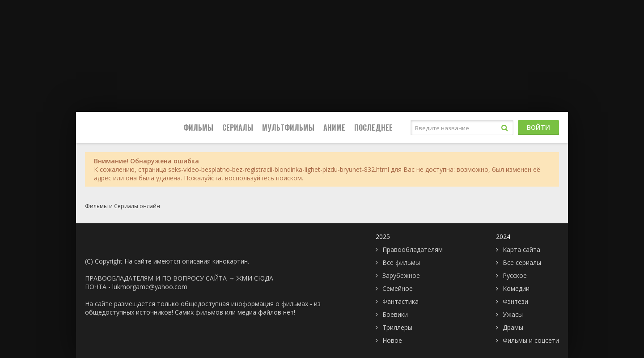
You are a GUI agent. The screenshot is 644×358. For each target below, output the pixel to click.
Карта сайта (521, 249)
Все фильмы (401, 262)
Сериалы (238, 128)
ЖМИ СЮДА (255, 278)
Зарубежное (401, 275)
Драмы (513, 327)
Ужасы (513, 314)
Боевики (395, 314)
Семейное (398, 288)
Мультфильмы (288, 128)
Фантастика (400, 301)
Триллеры (397, 327)
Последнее (373, 128)
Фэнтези (515, 301)
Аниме (334, 128)
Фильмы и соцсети (531, 340)
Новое (392, 340)
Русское (515, 275)
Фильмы (198, 128)
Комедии (516, 288)
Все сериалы (522, 262)
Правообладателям (413, 249)
